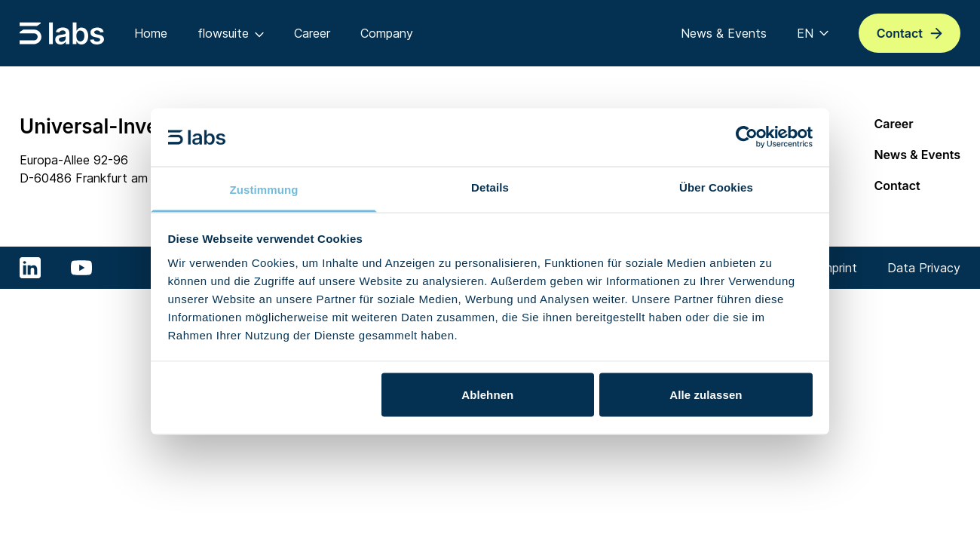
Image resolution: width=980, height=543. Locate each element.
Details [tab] (490, 187)
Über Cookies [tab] (716, 187)
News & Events (917, 155)
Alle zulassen (706, 395)
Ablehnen (487, 395)
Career (893, 124)
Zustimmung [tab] (264, 189)
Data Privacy (924, 268)
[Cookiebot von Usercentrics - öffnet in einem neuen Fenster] (747, 137)
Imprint (838, 268)
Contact (897, 186)
